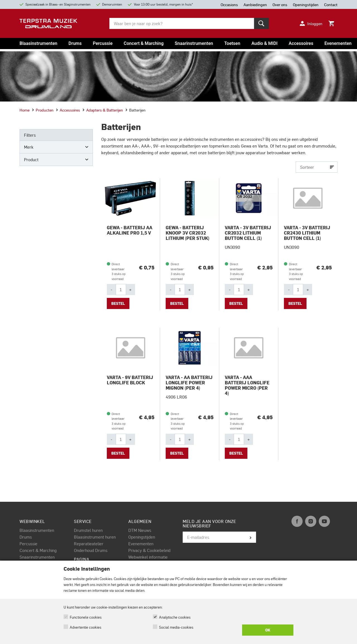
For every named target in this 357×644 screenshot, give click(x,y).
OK (268, 630)
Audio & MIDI (264, 43)
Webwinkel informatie (148, 557)
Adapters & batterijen (103, 110)
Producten (43, 110)
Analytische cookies (175, 617)
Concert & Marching (144, 43)
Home (25, 110)
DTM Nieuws (140, 530)
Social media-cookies (176, 627)
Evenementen (338, 43)
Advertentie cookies (85, 627)
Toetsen (232, 43)
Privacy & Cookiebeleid (149, 550)
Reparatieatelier (89, 544)
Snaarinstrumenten (194, 43)
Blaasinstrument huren (95, 537)
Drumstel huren (88, 530)
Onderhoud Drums (91, 550)
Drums (75, 43)
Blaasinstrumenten (38, 43)
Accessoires (301, 43)
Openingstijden (142, 537)
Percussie (103, 43)
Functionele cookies (86, 617)
